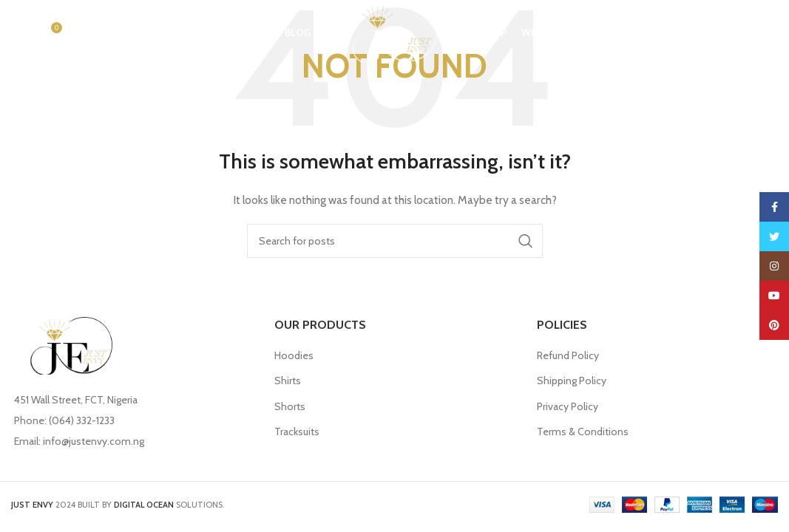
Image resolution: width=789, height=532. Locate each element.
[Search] (18, 33)
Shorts (290, 406)
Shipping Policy (572, 381)
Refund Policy (568, 355)
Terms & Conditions (583, 432)
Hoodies (294, 355)
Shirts (288, 381)
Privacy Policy (568, 406)
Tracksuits (297, 432)
